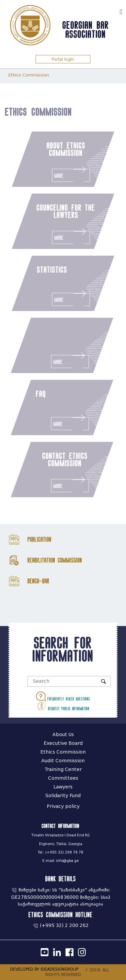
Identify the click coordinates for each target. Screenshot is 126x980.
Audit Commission (63, 761)
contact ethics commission (63, 459)
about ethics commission (66, 149)
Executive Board (63, 743)
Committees (63, 778)
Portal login (63, 59)
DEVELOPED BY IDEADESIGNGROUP (44, 969)
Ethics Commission (29, 75)
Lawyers (63, 787)
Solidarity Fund (63, 796)
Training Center (63, 769)
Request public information (63, 706)
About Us (63, 735)
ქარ (111, 11)
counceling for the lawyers (66, 211)
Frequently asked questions (63, 696)
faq (39, 394)
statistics (52, 269)
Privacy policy (63, 806)
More (71, 173)
